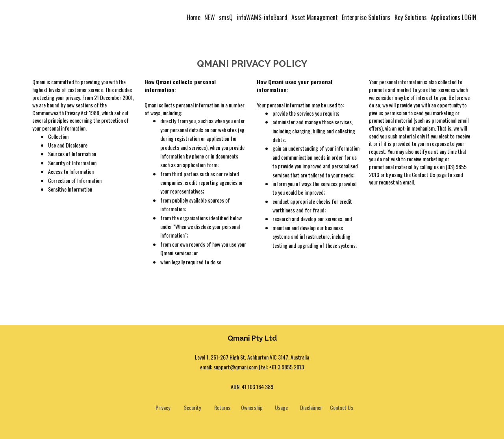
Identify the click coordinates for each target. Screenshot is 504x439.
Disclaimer (311, 407)
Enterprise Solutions (366, 17)
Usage (281, 407)
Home (194, 17)
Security (192, 407)
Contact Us (342, 407)
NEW (210, 17)
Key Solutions (411, 17)
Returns (222, 407)
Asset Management (315, 17)
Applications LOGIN (454, 17)
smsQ (226, 17)
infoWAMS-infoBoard (262, 17)
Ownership (252, 407)
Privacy (163, 407)
